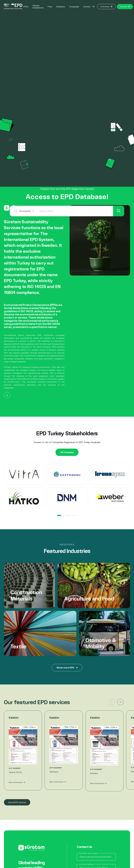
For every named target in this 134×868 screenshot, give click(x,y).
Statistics (61, 7)
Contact (87, 7)
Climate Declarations (38, 7)
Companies (74, 7)
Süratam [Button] (125, 7)
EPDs (26, 7)
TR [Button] (93, 7)
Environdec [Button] (106, 7)
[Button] (7, 395)
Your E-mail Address (86, 864)
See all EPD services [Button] (17, 802)
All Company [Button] (67, 452)
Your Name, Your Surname (89, 853)
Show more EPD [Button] (67, 668)
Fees (50, 7)
